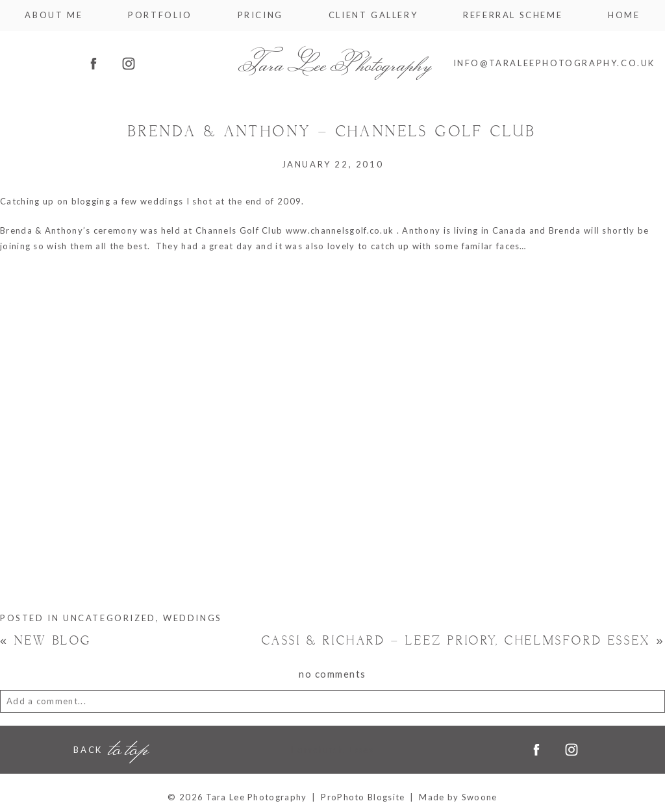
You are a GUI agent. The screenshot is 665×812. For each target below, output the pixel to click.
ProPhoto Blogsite (363, 797)
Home (624, 15)
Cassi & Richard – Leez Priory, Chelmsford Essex (463, 641)
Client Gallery (373, 15)
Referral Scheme (513, 15)
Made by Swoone (458, 797)
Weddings (193, 618)
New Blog (46, 641)
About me (54, 15)
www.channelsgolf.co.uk (340, 230)
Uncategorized (109, 618)
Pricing (260, 15)
